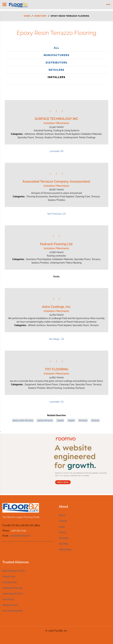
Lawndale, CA (57, 402)
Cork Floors (8, 599)
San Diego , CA (57, 339)
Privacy (63, 532)
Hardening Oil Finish (13, 594)
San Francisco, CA (57, 214)
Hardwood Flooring (12, 588)
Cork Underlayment (12, 611)
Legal (62, 527)
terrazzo (83, 420)
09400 (60, 420)
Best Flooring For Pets (14, 571)
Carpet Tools (9, 577)
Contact (63, 521)
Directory (41, 16)
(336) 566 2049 (18, 531)
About (62, 515)
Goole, (57, 276)
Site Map (63, 544)
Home (27, 16)
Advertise (64, 538)
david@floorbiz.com (20, 536)
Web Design (65, 549)
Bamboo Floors (10, 605)
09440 (71, 420)
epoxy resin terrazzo (23, 420)
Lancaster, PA (57, 151)
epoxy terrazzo (45, 420)
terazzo (95, 420)
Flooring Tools (10, 582)
